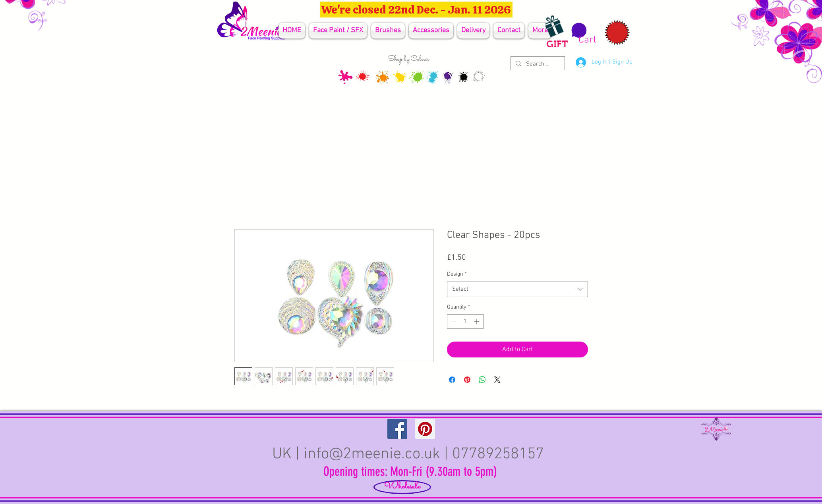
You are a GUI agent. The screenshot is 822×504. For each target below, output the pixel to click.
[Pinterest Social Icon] (425, 429)
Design (457, 274)
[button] (583, 34)
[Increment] (477, 322)
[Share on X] (497, 380)
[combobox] (517, 289)
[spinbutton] (465, 322)
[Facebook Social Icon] (397, 429)
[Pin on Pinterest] (467, 380)
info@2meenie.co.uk (372, 454)
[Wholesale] (402, 487)
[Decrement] (453, 322)
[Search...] (537, 64)
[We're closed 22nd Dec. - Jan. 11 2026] (416, 10)
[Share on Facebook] (452, 380)
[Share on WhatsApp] (482, 380)
